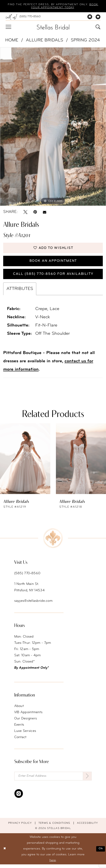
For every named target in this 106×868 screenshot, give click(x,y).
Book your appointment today (52, 8)
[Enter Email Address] (53, 780)
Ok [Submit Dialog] (100, 852)
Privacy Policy (20, 827)
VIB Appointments (28, 715)
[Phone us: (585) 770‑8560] (23, 17)
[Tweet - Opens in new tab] (25, 213)
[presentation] (25, 462)
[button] (9, 28)
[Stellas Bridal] (53, 27)
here (53, 864)
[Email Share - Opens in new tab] (45, 213)
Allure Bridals (44, 41)
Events (19, 728)
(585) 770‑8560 (27, 577)
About (19, 709)
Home (12, 41)
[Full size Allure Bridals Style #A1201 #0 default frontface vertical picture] (53, 127)
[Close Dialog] (5, 852)
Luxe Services (25, 734)
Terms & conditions (54, 827)
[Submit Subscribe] (87, 780)
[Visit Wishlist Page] (98, 17)
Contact (20, 740)
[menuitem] (23, 17)
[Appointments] (90, 17)
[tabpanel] (53, 127)
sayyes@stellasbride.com (33, 604)
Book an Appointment (53, 263)
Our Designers (26, 722)
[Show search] (98, 28)
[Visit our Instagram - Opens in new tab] (19, 797)
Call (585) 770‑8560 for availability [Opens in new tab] (53, 277)
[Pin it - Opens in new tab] (35, 213)
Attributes (20, 292)
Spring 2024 (85, 41)
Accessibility (87, 827)
